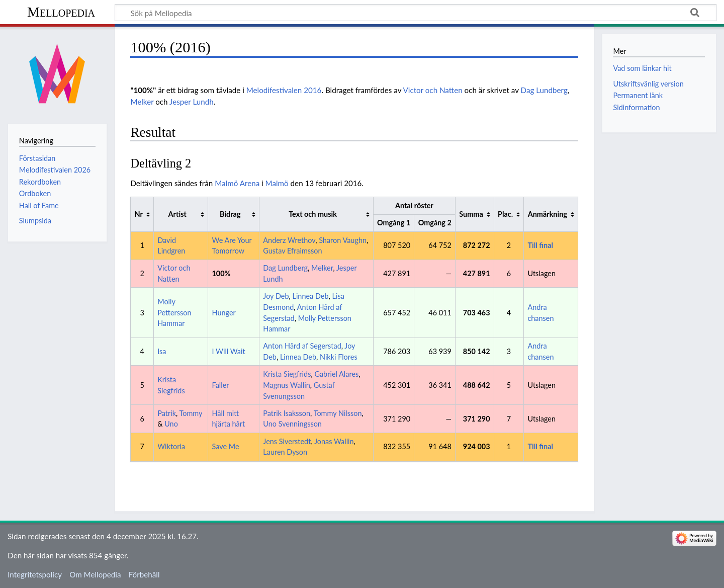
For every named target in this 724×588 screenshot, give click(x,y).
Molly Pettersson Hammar (174, 312)
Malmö (277, 183)
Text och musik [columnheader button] (313, 214)
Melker (142, 102)
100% (221, 273)
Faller (221, 385)
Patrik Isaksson (287, 413)
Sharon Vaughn (343, 240)
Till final (540, 245)
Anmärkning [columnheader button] (548, 214)
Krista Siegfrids (287, 374)
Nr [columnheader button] (139, 214)
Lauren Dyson (285, 452)
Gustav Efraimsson (292, 251)
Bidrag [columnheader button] (230, 214)
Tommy (191, 413)
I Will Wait (229, 351)
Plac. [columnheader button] (505, 214)
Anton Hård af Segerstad (302, 346)
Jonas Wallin (334, 441)
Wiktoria (171, 446)
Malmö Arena (237, 183)
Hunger (224, 313)
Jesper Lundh (192, 102)
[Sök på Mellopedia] (416, 13)
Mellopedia (61, 12)
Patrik (167, 413)
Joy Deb (276, 296)
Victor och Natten (432, 90)
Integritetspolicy (35, 574)
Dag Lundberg (544, 90)
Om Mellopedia (95, 574)
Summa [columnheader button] (471, 214)
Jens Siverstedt (287, 441)
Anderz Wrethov (289, 240)
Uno (171, 424)
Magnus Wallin (286, 385)
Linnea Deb (310, 296)
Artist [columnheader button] (177, 214)
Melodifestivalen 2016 (284, 90)
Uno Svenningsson (292, 424)
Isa (162, 351)
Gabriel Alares (336, 374)
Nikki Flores (339, 357)
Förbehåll (144, 574)
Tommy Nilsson (338, 413)
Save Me (226, 446)
